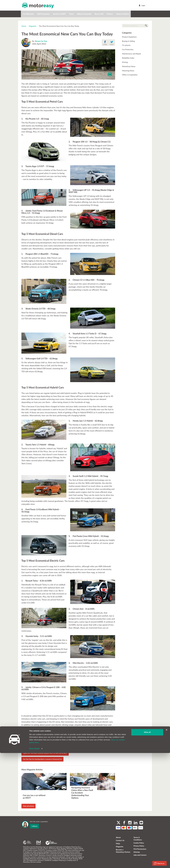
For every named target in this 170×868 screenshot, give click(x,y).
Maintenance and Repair (132, 54)
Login (142, 5)
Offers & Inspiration (130, 75)
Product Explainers (129, 37)
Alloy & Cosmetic (84, 14)
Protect (110, 14)
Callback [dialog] (34, 826)
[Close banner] (167, 845)
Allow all (147, 847)
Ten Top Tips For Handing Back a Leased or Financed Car (42, 759)
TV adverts (126, 45)
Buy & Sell (99, 14)
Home (24, 26)
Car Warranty (28, 14)
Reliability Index (128, 58)
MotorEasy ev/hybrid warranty (89, 732)
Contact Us (120, 840)
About (118, 837)
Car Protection (128, 49)
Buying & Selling (128, 41)
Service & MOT (59, 14)
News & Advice (123, 14)
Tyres (71, 14)
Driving (125, 62)
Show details (34, 864)
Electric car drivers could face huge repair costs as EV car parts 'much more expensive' (52, 747)
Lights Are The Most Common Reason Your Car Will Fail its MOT (45, 753)
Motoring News (128, 71)
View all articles (29, 806)
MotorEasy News (129, 66)
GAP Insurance (43, 14)
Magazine (33, 26)
